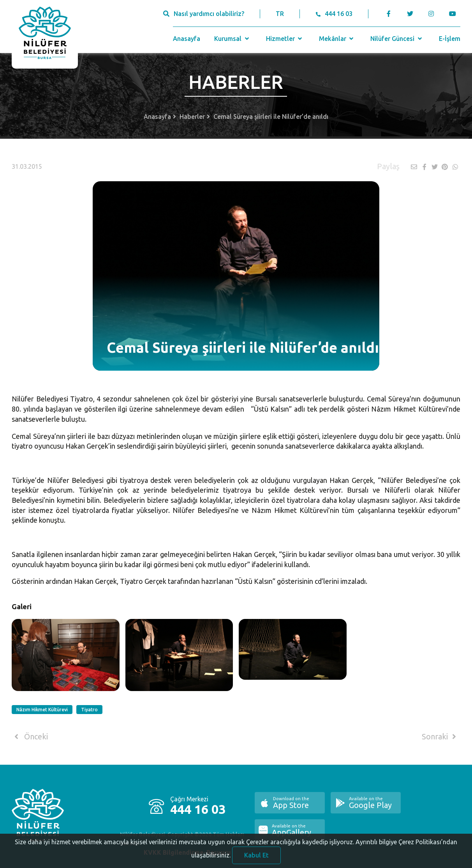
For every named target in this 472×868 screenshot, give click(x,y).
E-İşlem (450, 39)
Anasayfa (187, 39)
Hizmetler (285, 39)
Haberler (192, 117)
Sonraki (440, 737)
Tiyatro (89, 710)
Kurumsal (232, 39)
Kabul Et (256, 858)
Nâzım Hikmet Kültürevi (42, 710)
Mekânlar (337, 39)
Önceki (30, 737)
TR (280, 14)
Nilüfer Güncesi (397, 39)
